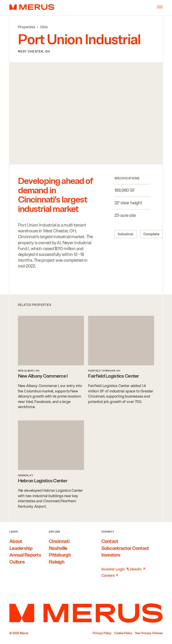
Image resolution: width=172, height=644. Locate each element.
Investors (111, 555)
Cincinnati (59, 541)
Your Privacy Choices (149, 633)
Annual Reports (25, 555)
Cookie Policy (123, 633)
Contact (110, 541)
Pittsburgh (60, 555)
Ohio (44, 27)
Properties (27, 27)
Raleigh (57, 562)
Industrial (126, 234)
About (16, 541)
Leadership (21, 548)
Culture (17, 562)
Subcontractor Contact (125, 548)
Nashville (58, 548)
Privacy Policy (102, 633)
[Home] (86, 613)
